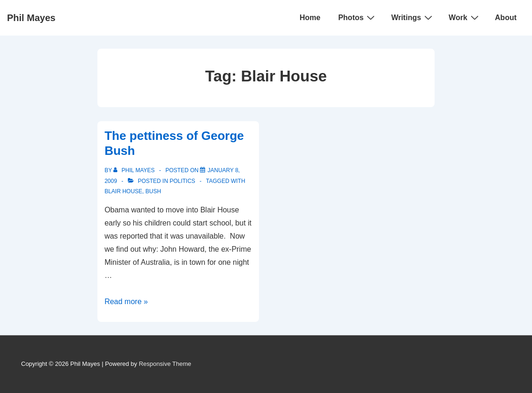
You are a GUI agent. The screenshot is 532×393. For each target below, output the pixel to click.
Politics (182, 181)
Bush (153, 191)
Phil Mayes (31, 18)
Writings (413, 17)
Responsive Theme (165, 364)
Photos (358, 17)
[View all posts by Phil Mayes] (135, 170)
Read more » (126, 302)
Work (465, 17)
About (506, 18)
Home (310, 18)
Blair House (123, 191)
